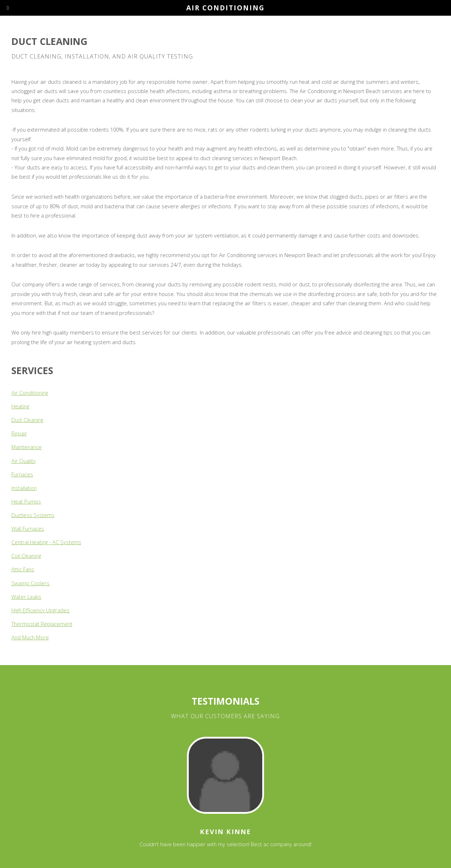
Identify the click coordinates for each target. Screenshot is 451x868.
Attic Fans (23, 569)
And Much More (30, 637)
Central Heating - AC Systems (46, 542)
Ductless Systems (33, 515)
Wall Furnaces (28, 529)
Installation (24, 488)
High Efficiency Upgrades (40, 610)
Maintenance (27, 447)
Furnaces (22, 474)
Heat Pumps (26, 501)
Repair (19, 433)
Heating (20, 406)
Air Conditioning (30, 393)
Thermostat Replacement (42, 624)
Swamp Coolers (31, 583)
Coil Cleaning (26, 556)
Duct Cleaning (27, 420)
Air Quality (24, 461)
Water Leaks (26, 597)
